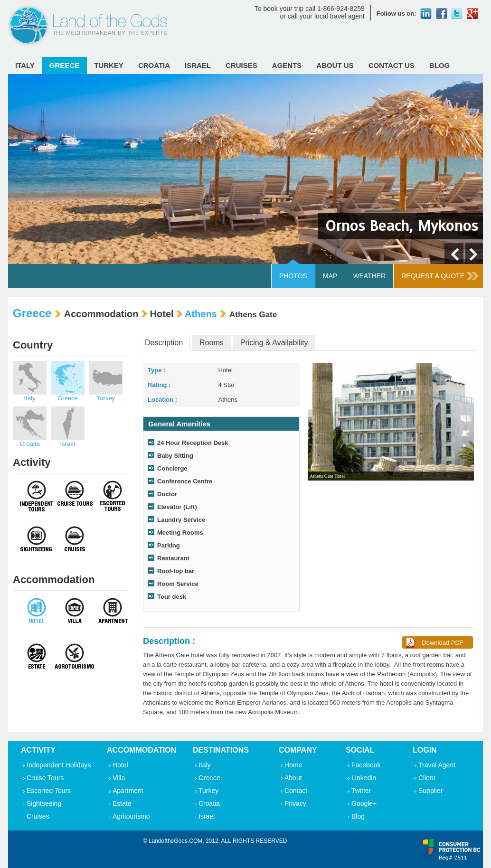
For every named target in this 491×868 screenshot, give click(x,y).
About (293, 778)
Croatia (154, 65)
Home (293, 765)
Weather (369, 276)
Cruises (241, 65)
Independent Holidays (59, 765)
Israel (198, 65)
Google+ (364, 803)
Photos (293, 276)
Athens (201, 314)
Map (330, 276)
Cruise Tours (45, 778)
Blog (439, 65)
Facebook (366, 765)
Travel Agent (437, 765)
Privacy (295, 803)
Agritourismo (131, 816)
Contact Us (392, 65)
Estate (122, 803)
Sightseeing (44, 803)
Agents (287, 65)
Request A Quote (440, 276)
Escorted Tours (49, 791)
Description (164, 343)
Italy (25, 65)
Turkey (109, 65)
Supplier (430, 791)
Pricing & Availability (274, 343)
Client (427, 778)
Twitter (361, 791)
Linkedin (364, 778)
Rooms (212, 343)
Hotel (120, 765)
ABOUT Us (335, 65)
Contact (296, 791)
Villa (119, 778)
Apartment (128, 791)
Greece (64, 65)
